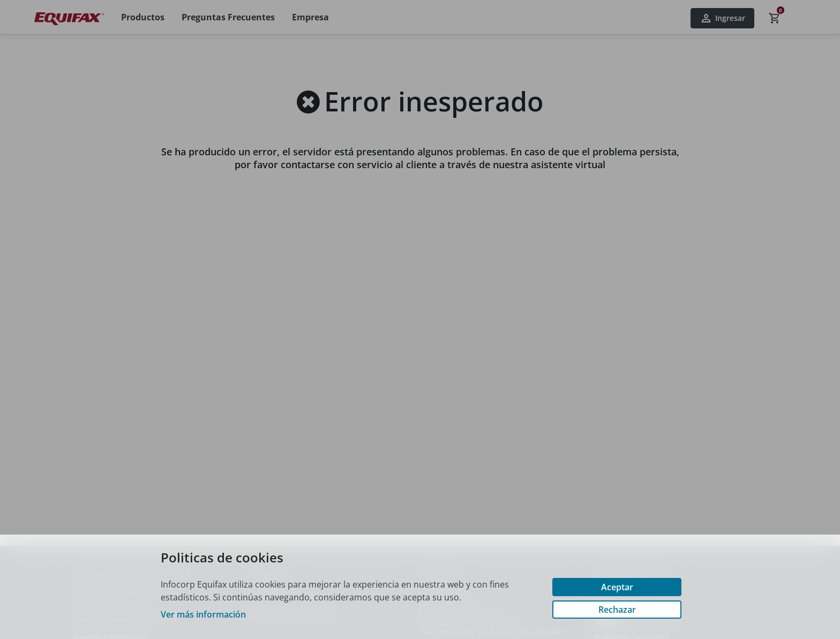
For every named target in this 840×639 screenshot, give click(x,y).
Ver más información (203, 614)
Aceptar (617, 587)
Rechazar (617, 610)
